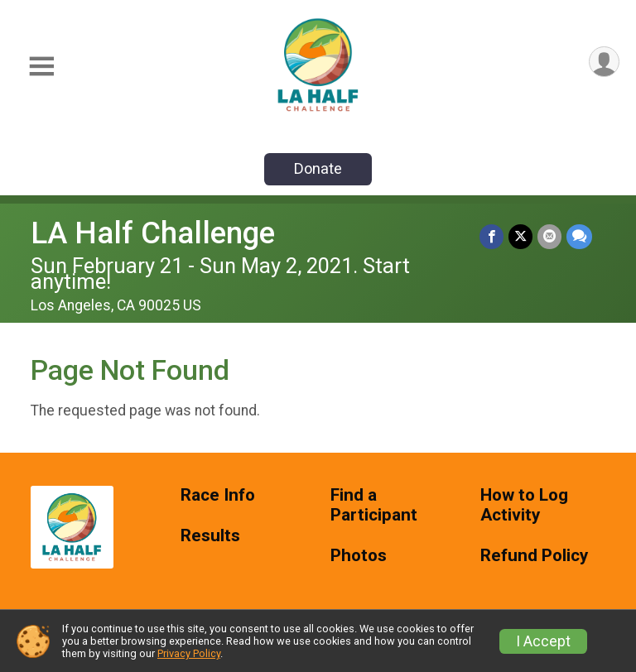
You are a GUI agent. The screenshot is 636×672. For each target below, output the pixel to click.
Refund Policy (534, 556)
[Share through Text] (579, 236)
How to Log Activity (524, 505)
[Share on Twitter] (520, 236)
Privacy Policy (189, 653)
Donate (318, 168)
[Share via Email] (549, 236)
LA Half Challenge (153, 233)
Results (210, 536)
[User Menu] (604, 62)
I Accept (543, 641)
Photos (359, 556)
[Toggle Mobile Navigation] (41, 67)
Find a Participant (374, 505)
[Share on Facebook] (491, 236)
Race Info (218, 495)
